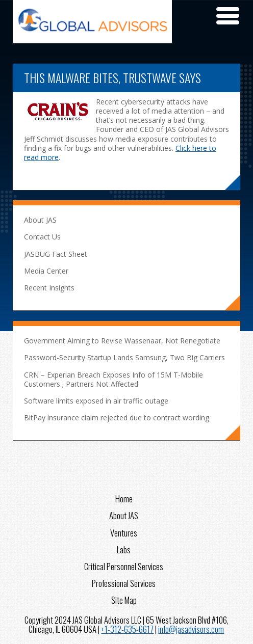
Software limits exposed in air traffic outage (96, 401)
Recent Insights (49, 288)
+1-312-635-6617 (127, 629)
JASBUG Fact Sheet (56, 254)
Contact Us (42, 237)
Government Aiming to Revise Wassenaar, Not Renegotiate (122, 341)
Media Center (46, 271)
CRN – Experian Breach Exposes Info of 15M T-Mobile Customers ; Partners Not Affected (113, 379)
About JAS (40, 220)
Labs (124, 549)
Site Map (124, 599)
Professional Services (124, 582)
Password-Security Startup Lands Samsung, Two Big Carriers (124, 357)
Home (124, 498)
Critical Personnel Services (124, 566)
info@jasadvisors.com (191, 629)
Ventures (124, 532)
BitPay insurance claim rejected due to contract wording (117, 418)
